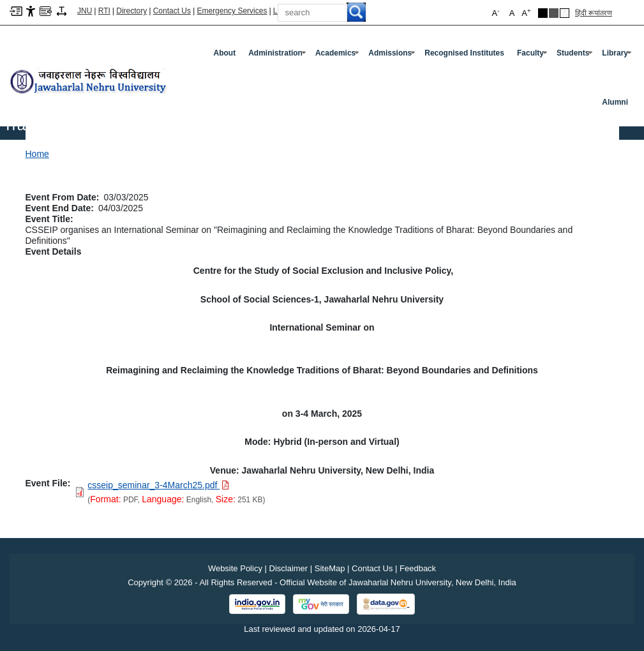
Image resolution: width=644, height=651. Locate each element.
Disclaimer (289, 568)
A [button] (526, 12)
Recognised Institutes (464, 53)
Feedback (418, 568)
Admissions (393, 56)
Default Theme (565, 13)
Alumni (615, 102)
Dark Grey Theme (554, 13)
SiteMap (330, 568)
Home (37, 154)
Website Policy (235, 568)
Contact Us (172, 11)
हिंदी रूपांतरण (594, 13)
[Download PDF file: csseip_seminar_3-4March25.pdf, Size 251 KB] (158, 485)
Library (618, 56)
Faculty (533, 56)
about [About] (225, 53)
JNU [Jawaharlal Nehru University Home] (85, 11)
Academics (338, 56)
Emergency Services (232, 11)
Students (576, 56)
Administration (278, 56)
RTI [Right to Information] (104, 11)
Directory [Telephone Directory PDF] (131, 11)
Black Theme (543, 13)
